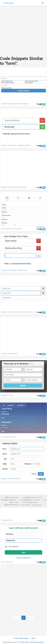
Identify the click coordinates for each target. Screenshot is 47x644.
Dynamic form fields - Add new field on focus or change (20, 312)
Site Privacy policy (37, 642)
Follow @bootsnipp (21, 638)
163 (38, 229)
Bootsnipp (9, 3)
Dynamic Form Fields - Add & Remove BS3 (16, 145)
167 (38, 187)
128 (38, 437)
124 (38, 479)
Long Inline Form (7, 520)
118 (38, 520)
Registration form (7, 395)
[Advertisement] (23, 29)
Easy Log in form (7, 562)
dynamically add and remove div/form (14, 187)
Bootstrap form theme (9, 437)
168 (38, 146)
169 (38, 104)
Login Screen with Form (9, 354)
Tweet (33, 638)
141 (38, 354)
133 (38, 396)
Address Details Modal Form (11, 479)
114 (38, 562)
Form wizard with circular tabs (12, 229)
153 (38, 271)
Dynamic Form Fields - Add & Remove (14, 270)
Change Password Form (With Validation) (15, 104)
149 (38, 312)
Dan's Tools (25, 642)
